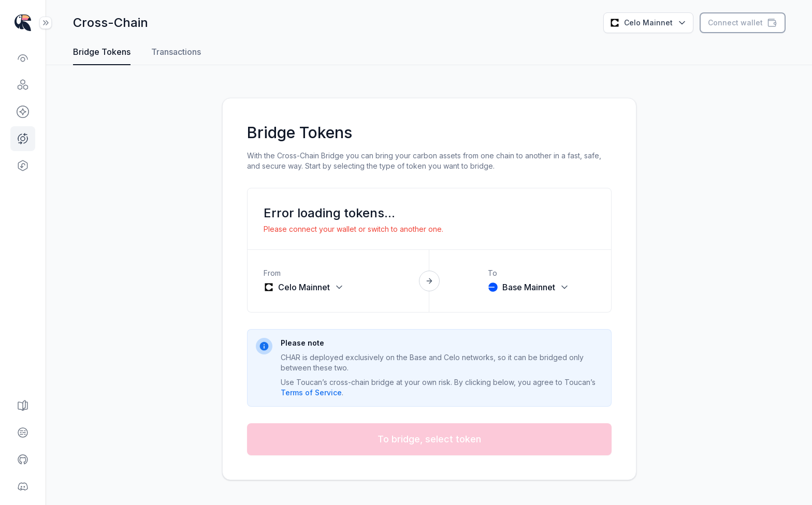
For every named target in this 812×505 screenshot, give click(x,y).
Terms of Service (311, 392)
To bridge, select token (429, 439)
